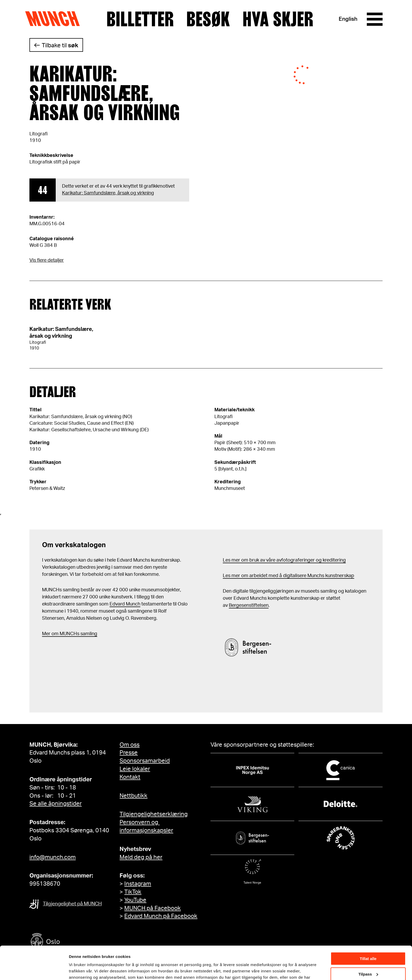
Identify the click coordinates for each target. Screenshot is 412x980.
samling (88, 634)
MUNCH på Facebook (153, 908)
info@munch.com (53, 857)
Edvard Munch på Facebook (161, 916)
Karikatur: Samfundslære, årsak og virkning (108, 193)
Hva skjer (278, 19)
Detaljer (76, 969)
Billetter (140, 19)
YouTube (135, 900)
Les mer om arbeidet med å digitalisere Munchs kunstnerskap (289, 576)
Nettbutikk (133, 796)
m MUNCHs (67, 634)
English (348, 19)
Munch (55, 19)
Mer (46, 634)
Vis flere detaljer (47, 260)
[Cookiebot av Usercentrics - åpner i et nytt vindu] (34, 970)
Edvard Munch (125, 604)
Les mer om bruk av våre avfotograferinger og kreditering (284, 560)
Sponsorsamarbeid (145, 761)
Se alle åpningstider (56, 804)
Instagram (138, 884)
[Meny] (375, 19)
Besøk (208, 19)
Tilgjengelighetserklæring (154, 814)
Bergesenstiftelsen (249, 606)
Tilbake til (60, 45)
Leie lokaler (135, 769)
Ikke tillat (368, 961)
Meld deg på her (141, 857)
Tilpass (368, 945)
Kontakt (130, 777)
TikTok (133, 892)
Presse (129, 753)
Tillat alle (368, 930)
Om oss (130, 745)
